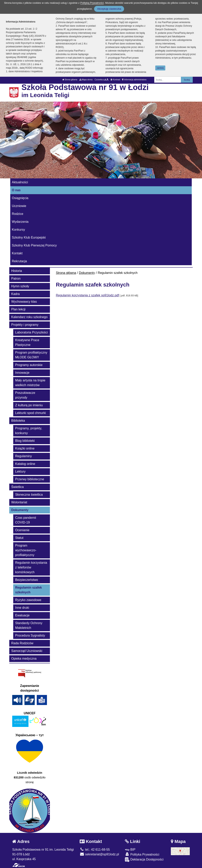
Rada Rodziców (22, 643)
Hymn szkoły (20, 286)
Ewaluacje (22, 615)
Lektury (20, 471)
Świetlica (17, 487)
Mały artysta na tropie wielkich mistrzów (30, 383)
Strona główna (70, 80)
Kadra (15, 294)
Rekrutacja (19, 261)
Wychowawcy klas (24, 302)
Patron (16, 279)
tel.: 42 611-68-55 (95, 850)
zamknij (160, 68)
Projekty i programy (25, 325)
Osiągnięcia (20, 198)
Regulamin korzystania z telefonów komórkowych (31, 567)
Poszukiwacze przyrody (25, 395)
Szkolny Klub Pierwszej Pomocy (34, 245)
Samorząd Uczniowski (27, 651)
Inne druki (22, 608)
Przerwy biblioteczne (30, 479)
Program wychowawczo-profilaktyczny (26, 550)
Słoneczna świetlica (29, 495)
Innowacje (22, 373)
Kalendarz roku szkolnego (29, 317)
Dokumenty (87, 273)
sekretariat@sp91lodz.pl (99, 854)
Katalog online (25, 464)
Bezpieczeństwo (27, 580)
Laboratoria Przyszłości (31, 332)
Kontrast (115, 80)
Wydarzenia (20, 222)
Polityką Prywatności (92, 3)
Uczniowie (19, 206)
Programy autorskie (29, 365)
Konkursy (18, 230)
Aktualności (20, 182)
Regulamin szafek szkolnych (29, 590)
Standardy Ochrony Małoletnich (29, 625)
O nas (16, 190)
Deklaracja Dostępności (144, 860)
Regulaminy (23, 456)
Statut (19, 538)
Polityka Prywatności (142, 854)
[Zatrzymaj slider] (101, 174)
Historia (17, 271)
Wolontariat (19, 502)
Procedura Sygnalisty (30, 635)
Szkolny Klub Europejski (29, 237)
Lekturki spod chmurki (31, 413)
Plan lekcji (18, 309)
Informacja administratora (134, 80)
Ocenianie (22, 530)
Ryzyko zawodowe (28, 600)
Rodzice (18, 214)
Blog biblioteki (25, 441)
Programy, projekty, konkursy (29, 431)
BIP (130, 850)
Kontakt (17, 253)
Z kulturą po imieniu (29, 405)
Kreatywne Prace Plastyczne (27, 342)
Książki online (25, 448)
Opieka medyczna (24, 659)
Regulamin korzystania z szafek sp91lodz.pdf (87, 295)
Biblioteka (18, 421)
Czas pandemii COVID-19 (26, 520)
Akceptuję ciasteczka (109, 9)
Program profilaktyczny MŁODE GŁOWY (31, 355)
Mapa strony (86, 80)
